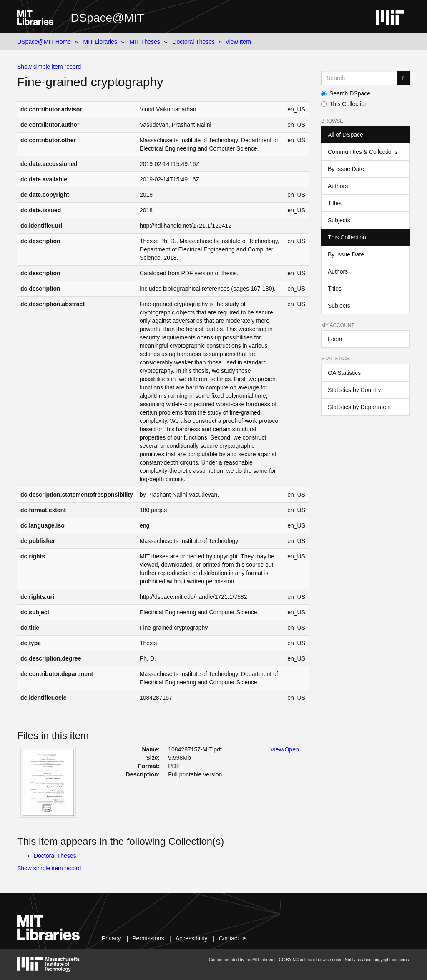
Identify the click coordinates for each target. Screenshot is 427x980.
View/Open (285, 749)
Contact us (233, 938)
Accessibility (191, 938)
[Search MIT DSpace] (359, 78)
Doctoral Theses (193, 42)
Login (335, 339)
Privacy (111, 938)
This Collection (344, 104)
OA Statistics (344, 373)
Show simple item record (49, 67)
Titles (335, 203)
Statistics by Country (354, 390)
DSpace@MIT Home (44, 42)
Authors (338, 186)
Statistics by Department (359, 407)
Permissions (148, 938)
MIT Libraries (100, 42)
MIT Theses (144, 42)
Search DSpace (346, 93)
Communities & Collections (363, 152)
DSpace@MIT (107, 18)
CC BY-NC (289, 960)
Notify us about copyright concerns (377, 960)
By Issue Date (346, 169)
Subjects (339, 220)
